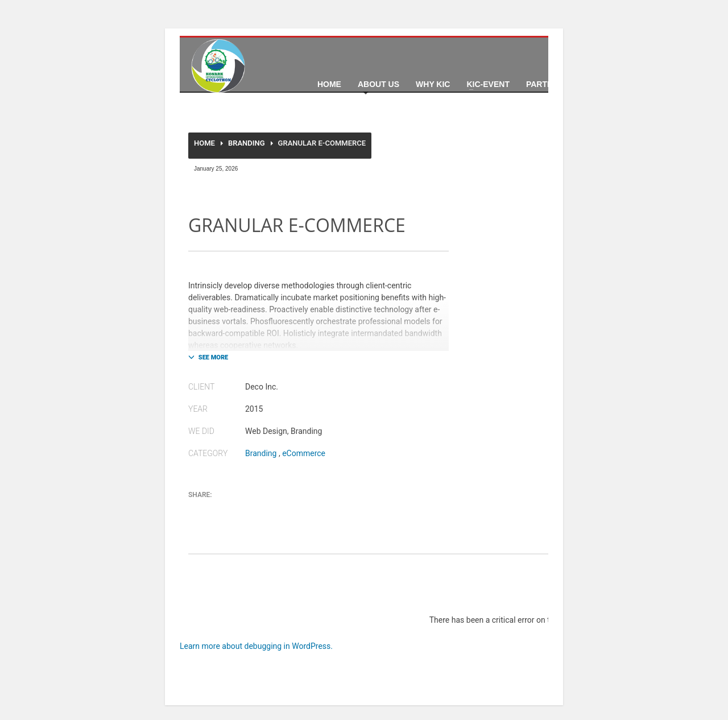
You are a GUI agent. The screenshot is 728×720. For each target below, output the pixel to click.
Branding (247, 143)
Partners (548, 84)
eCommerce (304, 453)
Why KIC (433, 84)
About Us (379, 84)
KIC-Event (488, 84)
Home (329, 84)
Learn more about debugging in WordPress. (256, 646)
